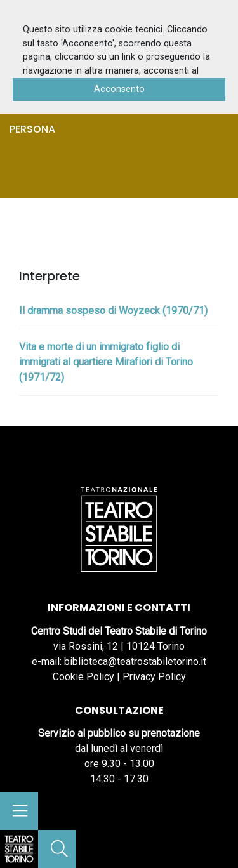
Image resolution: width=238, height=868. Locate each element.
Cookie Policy (83, 677)
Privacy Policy (154, 677)
